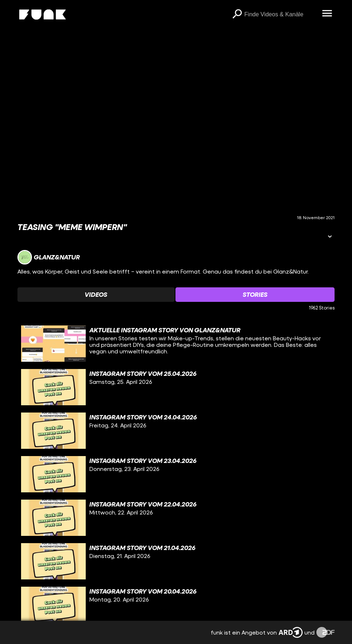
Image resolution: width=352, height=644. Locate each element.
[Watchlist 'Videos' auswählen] (96, 295)
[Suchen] (237, 15)
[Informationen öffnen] (330, 237)
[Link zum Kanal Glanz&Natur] (49, 257)
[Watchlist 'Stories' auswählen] (255, 295)
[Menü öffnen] (327, 14)
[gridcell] (176, 344)
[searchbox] (281, 15)
